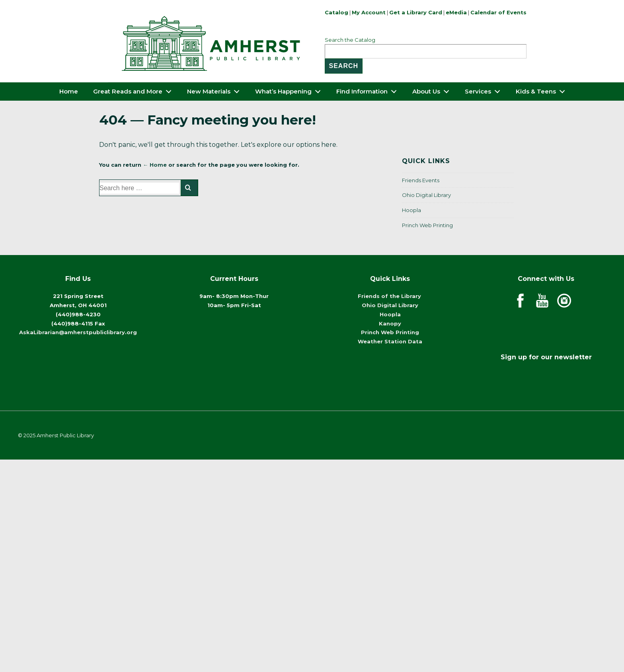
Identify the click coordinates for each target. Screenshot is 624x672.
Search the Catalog (350, 40)
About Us (433, 90)
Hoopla (411, 210)
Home (69, 91)
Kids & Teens (543, 90)
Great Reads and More (135, 90)
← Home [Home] (155, 165)
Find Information (369, 90)
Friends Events (421, 180)
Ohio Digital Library (426, 195)
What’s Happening (290, 90)
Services (485, 90)
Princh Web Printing (427, 225)
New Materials (215, 90)
